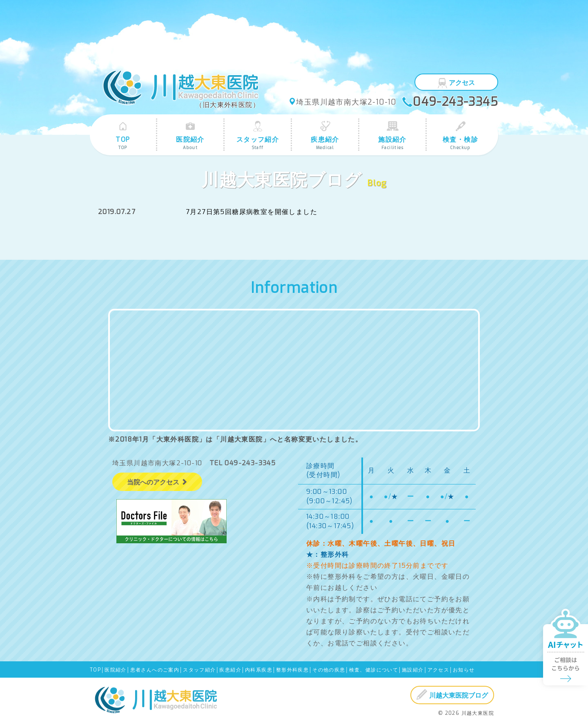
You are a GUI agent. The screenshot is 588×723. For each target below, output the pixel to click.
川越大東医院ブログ (452, 694)
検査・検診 (460, 136)
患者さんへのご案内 (155, 670)
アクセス (456, 83)
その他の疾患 (329, 670)
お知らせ (464, 670)
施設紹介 (392, 136)
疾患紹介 (325, 136)
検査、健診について (374, 670)
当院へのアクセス (157, 482)
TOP (123, 136)
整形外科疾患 (292, 670)
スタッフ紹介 (258, 136)
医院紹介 (190, 136)
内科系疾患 (259, 670)
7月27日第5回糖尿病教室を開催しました (252, 212)
